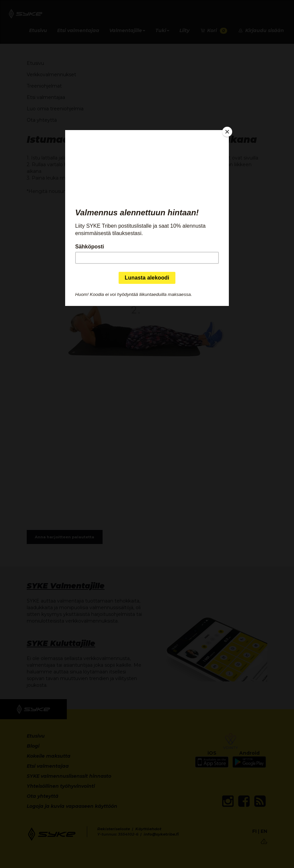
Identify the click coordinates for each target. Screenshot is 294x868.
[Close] (227, 132)
